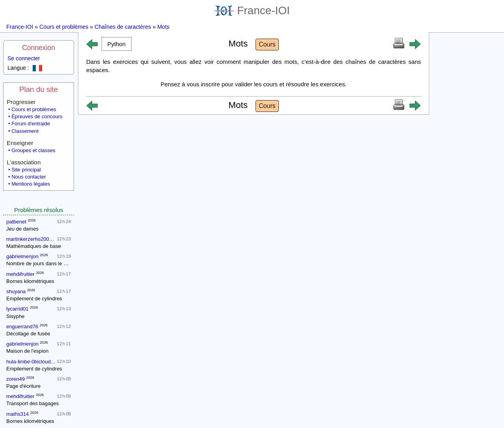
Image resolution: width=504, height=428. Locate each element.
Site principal (26, 170)
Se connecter (24, 58)
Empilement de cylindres (34, 299)
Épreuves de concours (37, 116)
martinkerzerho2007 (29, 239)
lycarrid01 (17, 309)
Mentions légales (31, 184)
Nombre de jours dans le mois (40, 263)
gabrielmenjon (22, 256)
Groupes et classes (33, 150)
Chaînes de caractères (123, 27)
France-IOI (252, 10)
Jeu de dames (22, 229)
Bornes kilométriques (30, 281)
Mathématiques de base (34, 246)
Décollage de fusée (28, 334)
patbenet (16, 222)
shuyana (16, 291)
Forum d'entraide (31, 124)
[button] (117, 44)
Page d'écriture (23, 386)
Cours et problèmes (64, 27)
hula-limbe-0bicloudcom (33, 362)
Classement (25, 131)
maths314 (18, 414)
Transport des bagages (32, 403)
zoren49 (16, 379)
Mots (163, 27)
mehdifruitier (20, 274)
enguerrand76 (22, 327)
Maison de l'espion (27, 351)
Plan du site (39, 89)
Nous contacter (29, 177)
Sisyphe (15, 316)
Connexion (39, 48)
